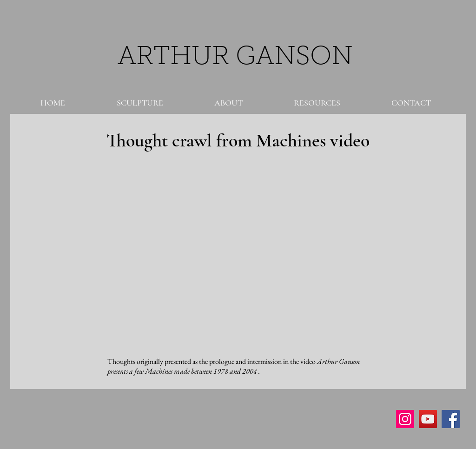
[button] (140, 103)
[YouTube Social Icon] (428, 419)
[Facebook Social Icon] (451, 419)
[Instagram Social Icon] (405, 419)
